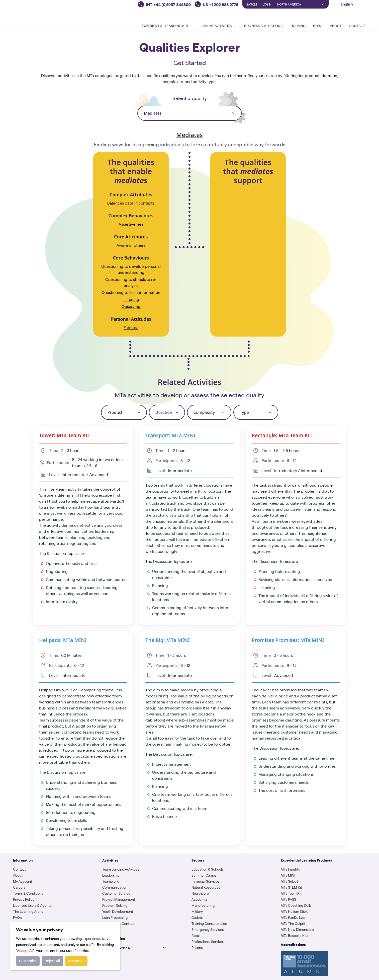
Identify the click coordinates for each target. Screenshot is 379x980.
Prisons (197, 947)
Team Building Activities (121, 869)
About (336, 26)
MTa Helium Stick (294, 911)
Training (298, 26)
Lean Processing (115, 917)
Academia (199, 899)
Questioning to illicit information (131, 292)
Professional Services (208, 941)
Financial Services (205, 881)
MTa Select (289, 881)
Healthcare (200, 893)
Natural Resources (206, 887)
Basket (252, 4)
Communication (115, 887)
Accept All (76, 961)
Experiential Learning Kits (168, 26)
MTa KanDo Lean (294, 917)
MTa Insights (290, 869)
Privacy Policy (24, 899)
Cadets (197, 917)
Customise (28, 961)
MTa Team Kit (291, 893)
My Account (23, 881)
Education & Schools (207, 869)
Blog (318, 26)
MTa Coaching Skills (296, 905)
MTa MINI (288, 875)
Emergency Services (208, 929)
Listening (131, 299)
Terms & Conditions (28, 893)
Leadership (111, 875)
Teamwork (110, 881)
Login (267, 4)
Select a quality (190, 98)
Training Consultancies (209, 923)
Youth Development (118, 911)
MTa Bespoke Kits (294, 935)
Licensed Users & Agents (32, 905)
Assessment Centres (118, 923)
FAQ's (17, 917)
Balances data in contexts (131, 203)
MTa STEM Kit (291, 887)
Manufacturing (203, 905)
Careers (19, 887)
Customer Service (116, 893)
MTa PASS (288, 899)
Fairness (131, 327)
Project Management (119, 899)
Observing (131, 306)
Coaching (110, 929)
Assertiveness (131, 224)
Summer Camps (204, 875)
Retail (196, 935)
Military (197, 911)
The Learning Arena (28, 911)
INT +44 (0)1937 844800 (168, 4)
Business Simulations (263, 26)
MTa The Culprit (293, 923)
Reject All (52, 961)
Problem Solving (115, 905)
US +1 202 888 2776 (221, 4)
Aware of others (131, 245)
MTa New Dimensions (297, 929)
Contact (19, 869)
